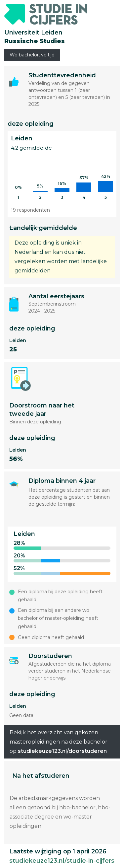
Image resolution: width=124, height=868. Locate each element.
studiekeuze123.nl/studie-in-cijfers (62, 861)
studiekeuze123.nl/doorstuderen (62, 751)
